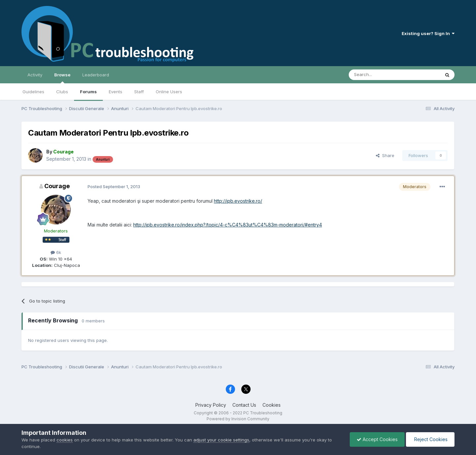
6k (56, 252)
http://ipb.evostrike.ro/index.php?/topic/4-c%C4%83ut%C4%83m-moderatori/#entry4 (228, 225)
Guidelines (33, 92)
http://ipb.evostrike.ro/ (238, 201)
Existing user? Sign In (428, 33)
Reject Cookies (430, 439)
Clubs (62, 92)
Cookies (272, 405)
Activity (35, 75)
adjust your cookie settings (221, 440)
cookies (65, 440)
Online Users (169, 92)
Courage (57, 186)
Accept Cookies (377, 439)
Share (385, 155)
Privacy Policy (211, 405)
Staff (139, 92)
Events (116, 92)
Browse (62, 78)
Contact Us (244, 405)
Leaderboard (96, 75)
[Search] (377, 75)
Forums (88, 92)
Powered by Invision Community (238, 419)
